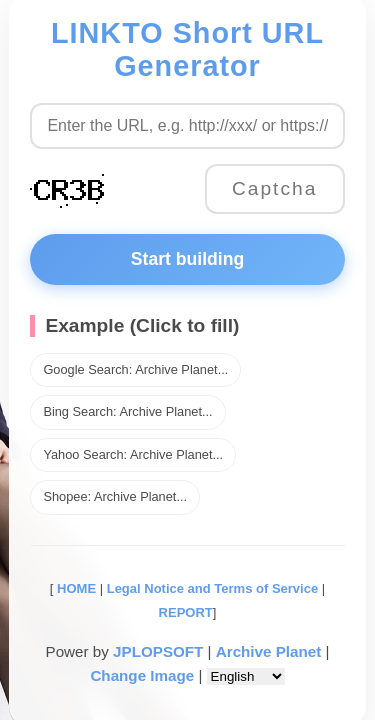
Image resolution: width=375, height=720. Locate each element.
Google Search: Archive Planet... (135, 369)
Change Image (142, 675)
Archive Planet (269, 651)
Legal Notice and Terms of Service (212, 588)
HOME (74, 588)
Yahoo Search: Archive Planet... (133, 454)
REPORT (186, 612)
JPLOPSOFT (158, 651)
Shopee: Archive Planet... (115, 496)
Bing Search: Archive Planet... (127, 411)
